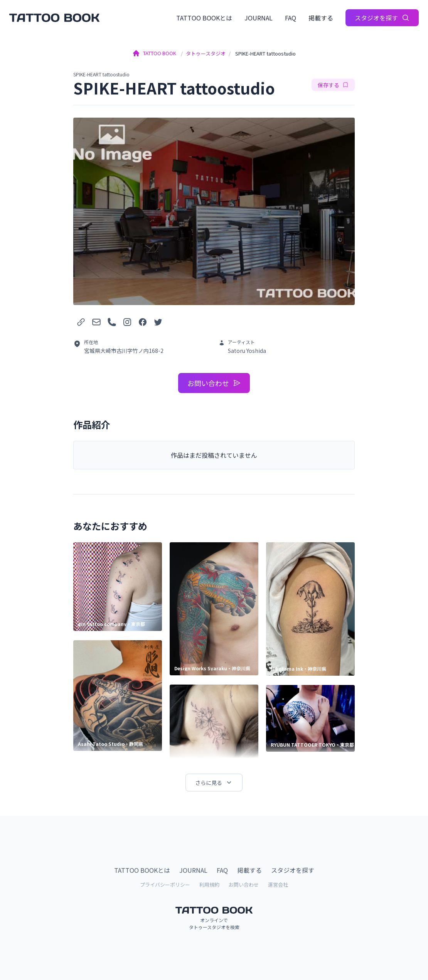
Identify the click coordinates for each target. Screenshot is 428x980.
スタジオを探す (382, 18)
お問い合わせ (214, 383)
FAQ (291, 18)
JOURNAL (259, 18)
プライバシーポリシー (165, 885)
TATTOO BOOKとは (204, 18)
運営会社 (278, 885)
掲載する (321, 18)
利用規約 (209, 885)
